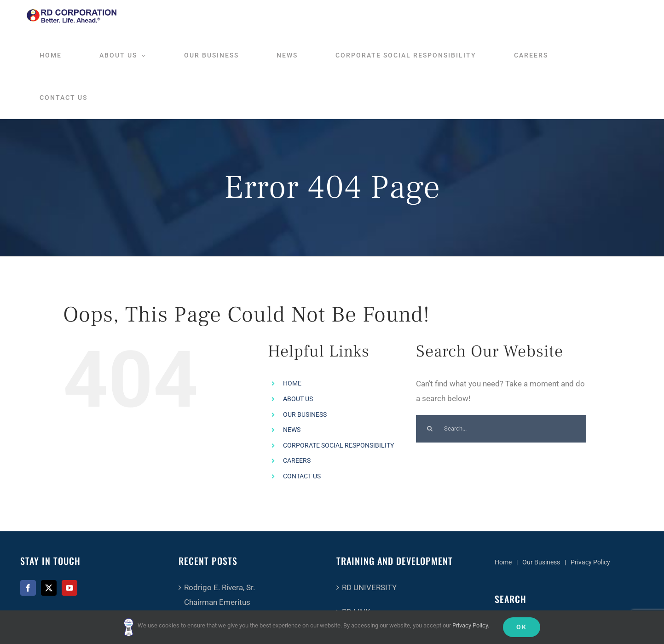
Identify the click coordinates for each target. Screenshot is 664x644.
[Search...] (501, 429)
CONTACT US (302, 476)
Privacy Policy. (471, 625)
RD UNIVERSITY (369, 587)
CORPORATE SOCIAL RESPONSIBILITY (338, 445)
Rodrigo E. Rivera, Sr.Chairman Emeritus (219, 595)
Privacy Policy (590, 562)
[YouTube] (69, 588)
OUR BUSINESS (305, 414)
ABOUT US (298, 399)
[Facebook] (28, 588)
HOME (292, 383)
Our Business (541, 562)
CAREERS (297, 460)
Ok (522, 627)
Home (503, 562)
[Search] (430, 429)
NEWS (292, 430)
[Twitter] (49, 588)
